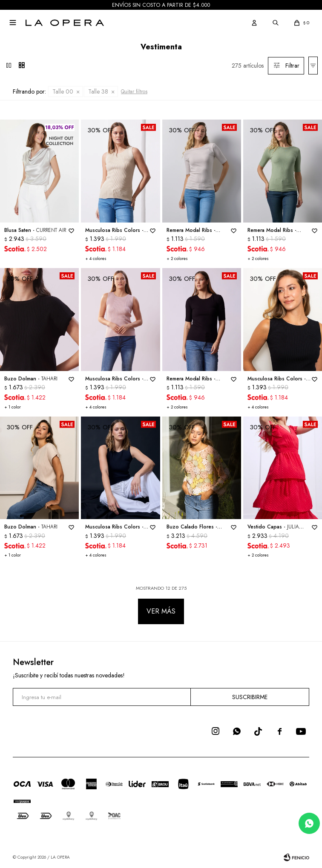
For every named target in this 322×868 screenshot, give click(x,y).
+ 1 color (13, 407)
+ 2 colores (177, 258)
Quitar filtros (134, 91)
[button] (254, 23)
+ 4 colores (96, 258)
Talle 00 (63, 91)
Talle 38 (98, 91)
